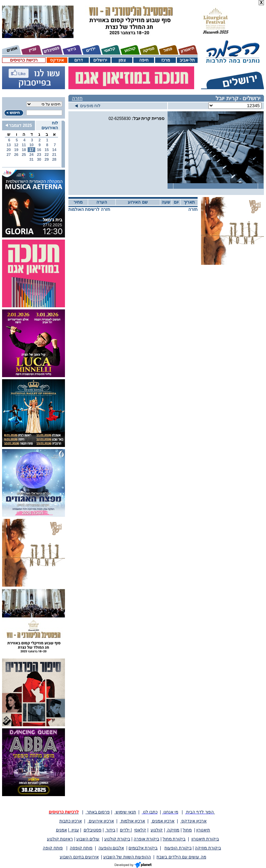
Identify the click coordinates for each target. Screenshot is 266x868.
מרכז (166, 60)
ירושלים (100, 60)
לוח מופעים (88, 106)
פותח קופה (53, 848)
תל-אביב (187, 60)
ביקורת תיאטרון (205, 839)
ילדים (125, 830)
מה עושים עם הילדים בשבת (181, 857)
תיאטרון (203, 830)
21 (54, 155)
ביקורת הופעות (178, 848)
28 (54, 159)
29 (47, 159)
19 (16, 150)
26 (16, 155)
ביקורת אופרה (146, 839)
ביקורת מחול (174, 839)
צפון (122, 60)
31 (31, 159)
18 (24, 150)
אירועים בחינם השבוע (79, 857)
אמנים (61, 830)
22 (47, 155)
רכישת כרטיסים (24, 60)
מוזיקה (173, 830)
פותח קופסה (81, 848)
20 (9, 150)
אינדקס (57, 60)
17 (31, 150)
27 (9, 155)
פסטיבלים (93, 830)
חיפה (144, 60)
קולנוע (157, 830)
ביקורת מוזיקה (208, 848)
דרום (79, 60)
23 (39, 155)
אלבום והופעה (111, 848)
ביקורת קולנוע (117, 839)
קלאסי (140, 830)
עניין (74, 830)
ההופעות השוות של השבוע (127, 857)
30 (39, 159)
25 (24, 155)
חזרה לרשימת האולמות (89, 209)
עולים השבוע (88, 839)
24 (31, 155)
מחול (187, 830)
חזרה (77, 98)
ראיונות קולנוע (60, 839)
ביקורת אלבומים (143, 848)
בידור (110, 830)
